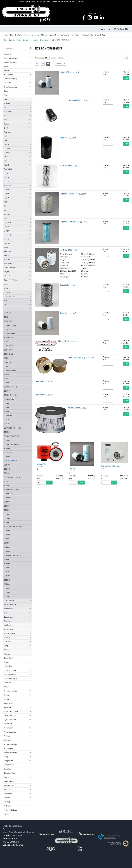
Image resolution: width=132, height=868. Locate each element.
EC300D (7, 531)
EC (53, 40)
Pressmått (8, 724)
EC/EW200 (8, 453)
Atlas (6, 116)
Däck (6, 91)
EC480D (7, 584)
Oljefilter (64, 138)
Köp (126, 78)
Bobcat (7, 124)
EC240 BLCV (8, 494)
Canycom (7, 132)
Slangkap (7, 769)
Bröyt (6, 128)
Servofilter (65, 285)
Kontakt (18, 35)
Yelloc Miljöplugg (10, 810)
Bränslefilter (66, 72)
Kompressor (9, 629)
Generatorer (9, 658)
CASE (6, 136)
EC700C (7, 596)
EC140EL (7, 411)
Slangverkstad (9, 773)
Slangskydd (8, 761)
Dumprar (7, 292)
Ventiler (7, 798)
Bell (5, 120)
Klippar (7, 687)
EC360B (7, 551)
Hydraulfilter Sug (77, 357)
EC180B (7, 440)
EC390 (6, 568)
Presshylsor (8, 728)
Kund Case (76, 35)
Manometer (8, 703)
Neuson (7, 259)
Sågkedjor (8, 794)
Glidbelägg (8, 666)
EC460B (7, 576)
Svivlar (6, 777)
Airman (7, 107)
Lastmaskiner (9, 600)
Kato (6, 210)
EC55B (6, 374)
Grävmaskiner (45, 40)
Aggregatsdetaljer (11, 58)
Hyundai (7, 198)
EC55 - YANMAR (10, 370)
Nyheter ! (52, 35)
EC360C (7, 559)
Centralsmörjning (10, 79)
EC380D (7, 563)
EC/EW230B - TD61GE (12, 477)
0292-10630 (17, 835)
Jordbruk (7, 625)
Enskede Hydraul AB (12, 826)
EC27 (6, 342)
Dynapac (7, 153)
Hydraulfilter (66, 166)
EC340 (6, 543)
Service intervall (10, 604)
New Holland (9, 264)
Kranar (6, 695)
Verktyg (7, 802)
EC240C (7, 502)
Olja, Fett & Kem (10, 720)
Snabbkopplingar (11, 752)
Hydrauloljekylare (10, 679)
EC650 (6, 588)
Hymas (6, 194)
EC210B (7, 465)
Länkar (6, 699)
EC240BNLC (8, 498)
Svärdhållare (9, 781)
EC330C (7, 539)
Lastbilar (7, 641)
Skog (6, 646)
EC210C (7, 469)
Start (6, 35)
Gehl (6, 161)
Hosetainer (8, 683)
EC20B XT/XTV (10, 333)
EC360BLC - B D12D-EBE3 (13, 555)
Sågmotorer (9, 785)
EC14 (6, 317)
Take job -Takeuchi (11, 280)
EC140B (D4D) (9, 399)
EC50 (6, 366)
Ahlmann (7, 103)
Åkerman (7, 621)
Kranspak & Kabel (11, 691)
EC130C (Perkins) (10, 387)
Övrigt (6, 814)
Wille (6, 613)
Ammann (7, 111)
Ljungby (7, 231)
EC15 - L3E (8, 321)
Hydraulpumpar (10, 674)
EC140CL (7, 407)
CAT (5, 140)
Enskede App (100, 35)
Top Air (7, 650)
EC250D (7, 506)
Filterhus (7, 654)
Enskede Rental (87, 35)
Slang (6, 757)
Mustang (7, 255)
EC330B (7, 535)
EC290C (7, 522)
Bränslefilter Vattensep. (110, 466)
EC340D (7, 547)
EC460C (7, 580)
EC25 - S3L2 (8, 337)
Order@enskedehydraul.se (21, 832)
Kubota (7, 218)
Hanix (6, 173)
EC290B (7, 518)
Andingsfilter (74, 408)
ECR (5, 300)
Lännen (7, 239)
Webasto (7, 806)
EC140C (7, 403)
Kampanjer (35, 35)
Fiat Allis (7, 165)
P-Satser (7, 736)
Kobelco (7, 214)
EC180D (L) (8, 448)
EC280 (6, 510)
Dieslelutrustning (10, 87)
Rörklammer (9, 748)
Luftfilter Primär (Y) (69, 194)
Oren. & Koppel (10, 268)
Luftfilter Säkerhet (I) (70, 222)
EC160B (7, 432)
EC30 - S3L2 (8, 346)
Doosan (7, 148)
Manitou (7, 243)
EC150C (7, 424)
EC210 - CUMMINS (11, 461)
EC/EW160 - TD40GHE (12, 428)
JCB (5, 202)
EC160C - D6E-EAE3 (11, 436)
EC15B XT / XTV (10, 325)
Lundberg (8, 235)
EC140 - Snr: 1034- (11, 395)
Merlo (6, 247)
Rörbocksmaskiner (11, 744)
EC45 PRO (8, 362)
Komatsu (7, 222)
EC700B (7, 592)
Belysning (7, 70)
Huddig (7, 181)
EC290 (6, 514)
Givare (6, 662)
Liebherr (7, 227)
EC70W (7, 383)
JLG (5, 206)
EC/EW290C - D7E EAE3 (13, 526)
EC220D (7, 473)
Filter (19, 40)
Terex (6, 284)
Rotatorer (8, 740)
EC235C (7, 481)
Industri (7, 637)
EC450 (6, 572)
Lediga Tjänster (64, 35)
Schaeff (7, 276)
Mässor (44, 35)
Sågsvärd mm (9, 789)
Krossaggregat (10, 633)
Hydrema (7, 185)
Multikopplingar (10, 716)
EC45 (6, 358)
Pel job (6, 272)
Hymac (6, 190)
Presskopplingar (10, 732)
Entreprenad (28, 40)
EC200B (7, 457)
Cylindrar (7, 83)
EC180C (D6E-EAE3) (11, 444)
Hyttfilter (41, 381)
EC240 (6, 485)
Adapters (7, 54)
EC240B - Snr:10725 (11, 490)
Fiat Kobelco (9, 169)
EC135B (7, 391)
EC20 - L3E (8, 329)
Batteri (6, 66)
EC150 (6, 420)
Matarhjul (7, 707)
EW (5, 305)
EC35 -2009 (8, 350)
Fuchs (6, 157)
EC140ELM (8, 416)
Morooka (7, 251)
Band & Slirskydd (10, 62)
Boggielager (9, 74)
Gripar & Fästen (10, 670)
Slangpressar (9, 765)
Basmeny (12, 40)
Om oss (26, 35)
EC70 (6, 378)
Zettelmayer (9, 617)
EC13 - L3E (8, 313)
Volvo (36, 40)
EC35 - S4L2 (8, 354)
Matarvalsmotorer (11, 711)
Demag (7, 144)
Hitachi (6, 177)
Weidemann (8, 609)
